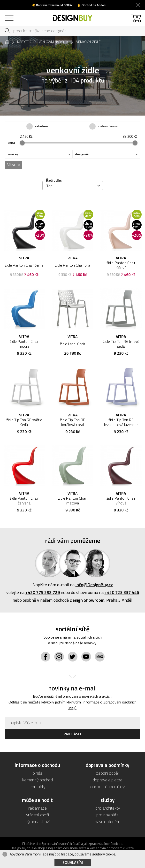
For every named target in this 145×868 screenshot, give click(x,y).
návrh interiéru (108, 822)
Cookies (116, 844)
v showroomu (108, 126)
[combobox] (73, 186)
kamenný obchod (38, 780)
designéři (82, 154)
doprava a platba (107, 780)
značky (13, 154)
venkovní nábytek (53, 42)
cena (11, 143)
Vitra (11, 165)
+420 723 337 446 (122, 592)
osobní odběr (108, 773)
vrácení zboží (38, 815)
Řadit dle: (54, 180)
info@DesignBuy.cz (94, 585)
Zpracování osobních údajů (61, 844)
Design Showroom (87, 600)
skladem (41, 126)
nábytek (24, 42)
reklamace (38, 808)
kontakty (38, 787)
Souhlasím (73, 862)
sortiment (9, 16)
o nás (37, 773)
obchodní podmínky (107, 787)
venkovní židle (88, 42)
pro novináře (107, 815)
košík (137, 17)
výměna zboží (38, 822)
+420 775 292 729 (43, 592)
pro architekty (108, 808)
